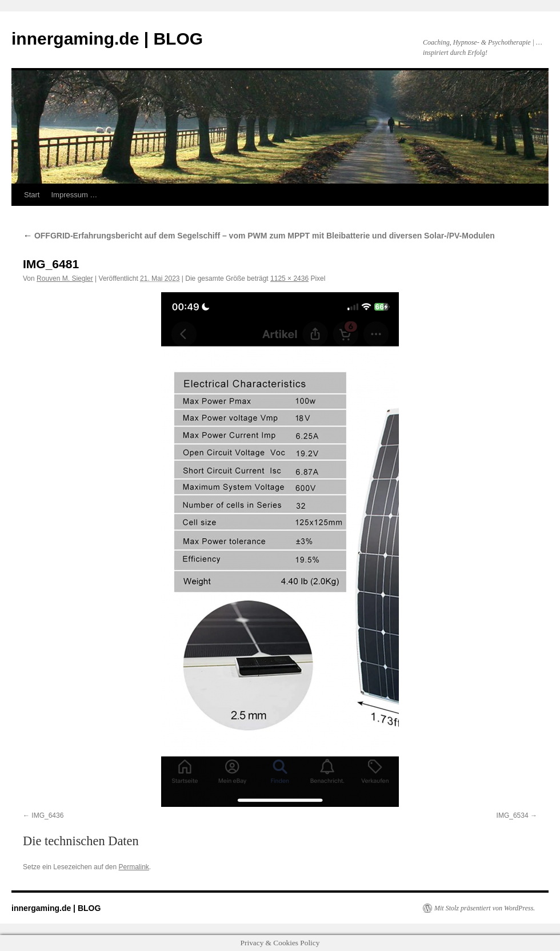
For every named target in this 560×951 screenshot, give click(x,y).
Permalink (133, 867)
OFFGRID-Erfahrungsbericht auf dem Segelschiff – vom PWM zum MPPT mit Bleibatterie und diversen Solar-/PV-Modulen (259, 236)
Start (32, 195)
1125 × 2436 (289, 278)
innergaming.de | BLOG (107, 39)
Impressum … (74, 195)
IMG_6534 (513, 815)
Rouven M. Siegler (65, 278)
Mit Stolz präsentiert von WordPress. (485, 908)
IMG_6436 (47, 815)
